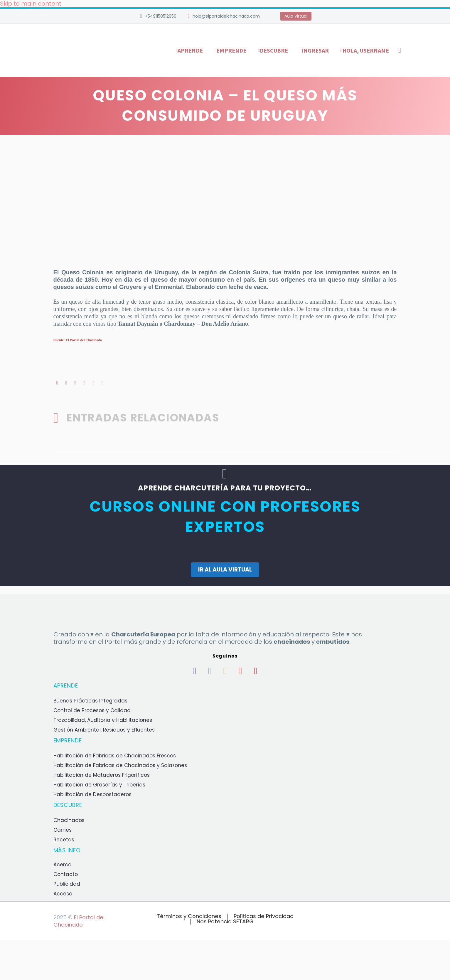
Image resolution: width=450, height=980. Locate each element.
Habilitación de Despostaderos (92, 794)
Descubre (274, 50)
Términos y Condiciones (189, 916)
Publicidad (67, 884)
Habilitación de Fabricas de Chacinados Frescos (115, 755)
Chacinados (69, 820)
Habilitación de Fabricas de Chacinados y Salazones (120, 765)
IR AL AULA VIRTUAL (225, 569)
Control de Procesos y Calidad (92, 710)
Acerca (63, 864)
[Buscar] (399, 50)
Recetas (64, 839)
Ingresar (315, 50)
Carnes (63, 830)
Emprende (231, 50)
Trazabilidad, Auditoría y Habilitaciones (103, 720)
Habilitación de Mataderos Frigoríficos (102, 775)
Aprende (190, 50)
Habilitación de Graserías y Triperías (99, 784)
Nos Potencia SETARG (225, 921)
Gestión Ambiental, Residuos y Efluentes (104, 729)
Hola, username (366, 50)
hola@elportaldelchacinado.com (226, 16)
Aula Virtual (296, 16)
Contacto (66, 874)
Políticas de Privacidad (264, 916)
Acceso (63, 893)
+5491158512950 (161, 16)
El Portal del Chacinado (79, 921)
